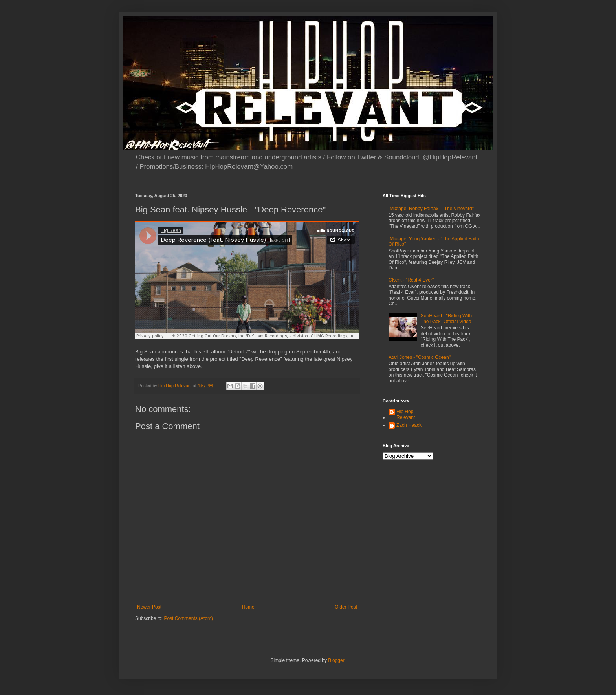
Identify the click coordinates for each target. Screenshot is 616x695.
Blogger (336, 660)
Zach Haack (409, 425)
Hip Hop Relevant (406, 414)
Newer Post (149, 607)
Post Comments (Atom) (188, 618)
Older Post (346, 607)
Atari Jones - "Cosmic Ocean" (420, 357)
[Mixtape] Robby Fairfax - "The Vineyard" (431, 208)
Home (248, 607)
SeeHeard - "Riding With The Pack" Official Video (446, 318)
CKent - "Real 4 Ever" (411, 280)
